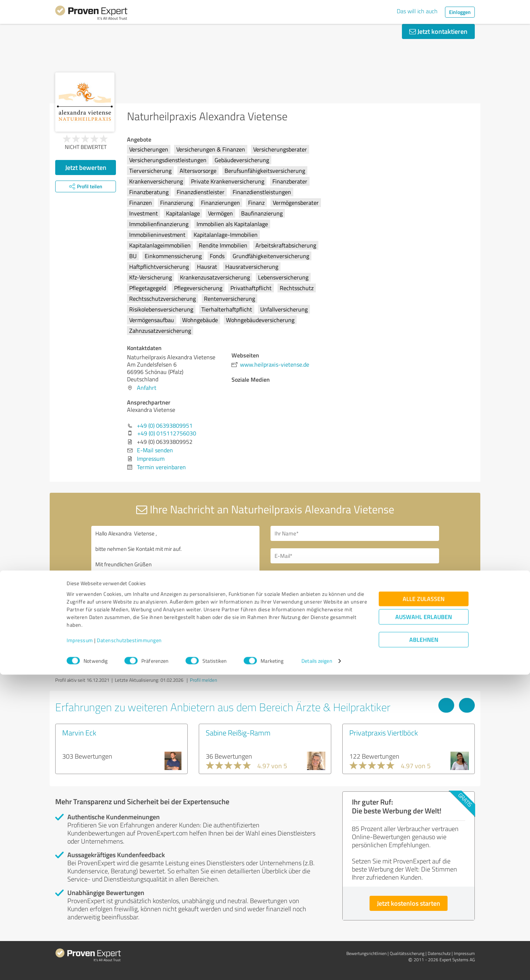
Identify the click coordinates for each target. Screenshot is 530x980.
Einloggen (460, 12)
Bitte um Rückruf (303, 577)
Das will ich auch (417, 11)
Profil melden (204, 680)
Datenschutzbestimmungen (129, 946)
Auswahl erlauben (424, 922)
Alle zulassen (424, 904)
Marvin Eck (79, 733)
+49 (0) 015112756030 (167, 433)
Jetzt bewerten (86, 167)
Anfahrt (147, 388)
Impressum (80, 946)
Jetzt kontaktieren (438, 31)
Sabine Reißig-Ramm (238, 733)
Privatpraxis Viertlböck (384, 733)
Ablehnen (424, 945)
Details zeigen (317, 966)
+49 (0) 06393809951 (165, 425)
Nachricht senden (310, 628)
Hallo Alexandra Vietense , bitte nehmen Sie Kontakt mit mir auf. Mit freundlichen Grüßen (176, 589)
